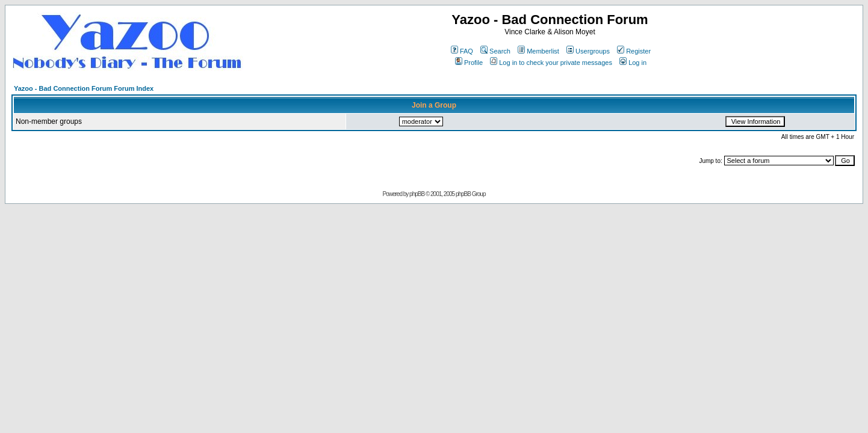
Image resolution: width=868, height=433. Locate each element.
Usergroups (588, 51)
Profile (469, 63)
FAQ (462, 51)
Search (495, 51)
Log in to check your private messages (551, 63)
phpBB (417, 194)
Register (634, 51)
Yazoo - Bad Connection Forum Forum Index (84, 88)
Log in (633, 63)
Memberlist (538, 51)
